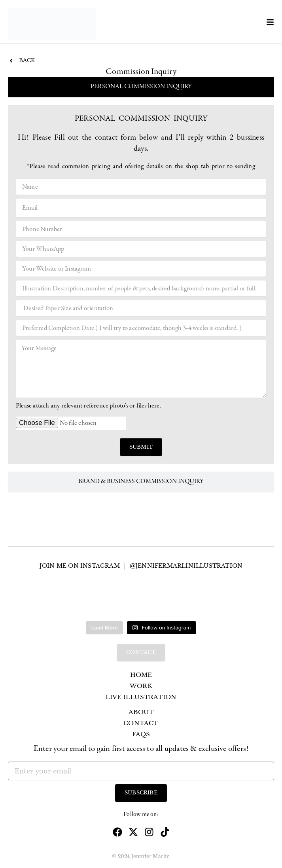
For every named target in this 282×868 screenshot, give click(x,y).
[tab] (141, 87)
